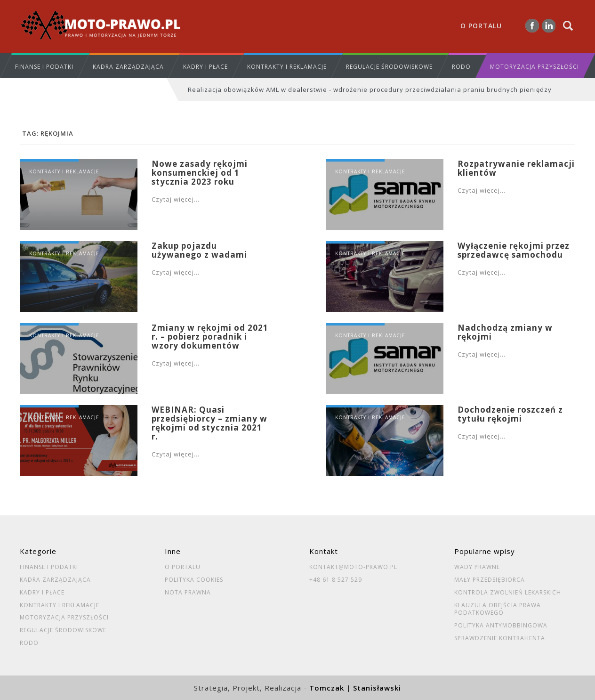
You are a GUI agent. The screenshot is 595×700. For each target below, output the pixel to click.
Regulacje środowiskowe (389, 67)
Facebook (532, 26)
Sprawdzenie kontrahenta (500, 638)
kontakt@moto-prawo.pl (353, 567)
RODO (461, 67)
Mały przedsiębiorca (490, 580)
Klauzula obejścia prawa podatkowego (498, 609)
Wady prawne (477, 567)
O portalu (481, 26)
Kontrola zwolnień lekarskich (508, 593)
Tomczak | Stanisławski (355, 688)
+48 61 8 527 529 (336, 580)
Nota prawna (188, 593)
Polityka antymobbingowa (501, 626)
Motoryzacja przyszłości (535, 67)
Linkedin (549, 26)
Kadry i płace (205, 67)
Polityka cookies (194, 580)
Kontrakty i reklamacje (287, 67)
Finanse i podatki (44, 67)
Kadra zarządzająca (128, 67)
